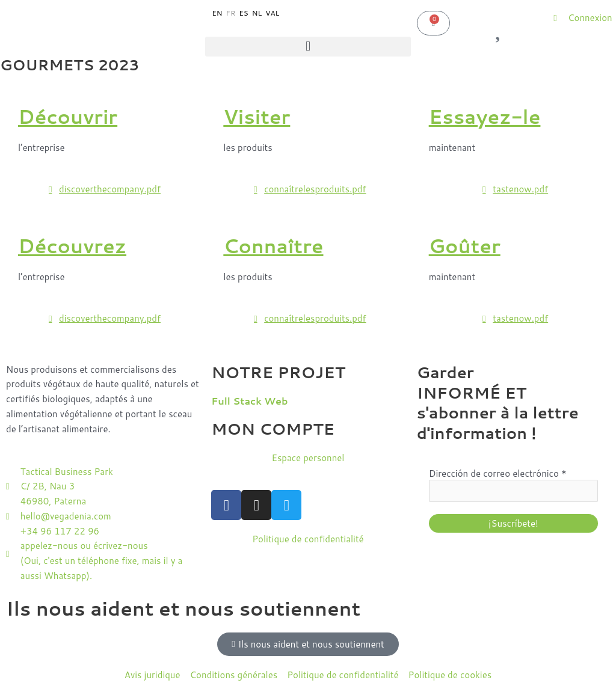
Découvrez (72, 246)
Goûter (465, 246)
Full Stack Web (249, 401)
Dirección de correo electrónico (498, 474)
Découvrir (68, 116)
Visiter (257, 116)
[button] (308, 47)
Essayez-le (485, 116)
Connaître (273, 246)
